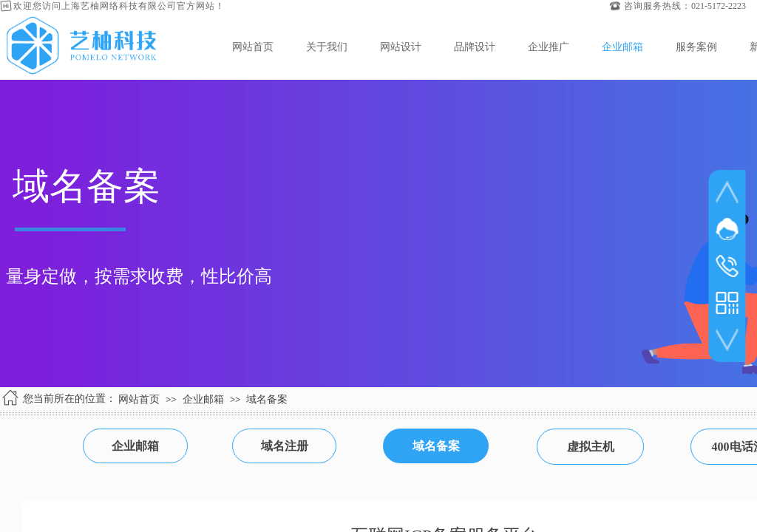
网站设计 (401, 47)
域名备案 (267, 399)
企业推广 (549, 47)
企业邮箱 (622, 47)
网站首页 (253, 47)
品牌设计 (475, 47)
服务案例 (696, 47)
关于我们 (327, 47)
